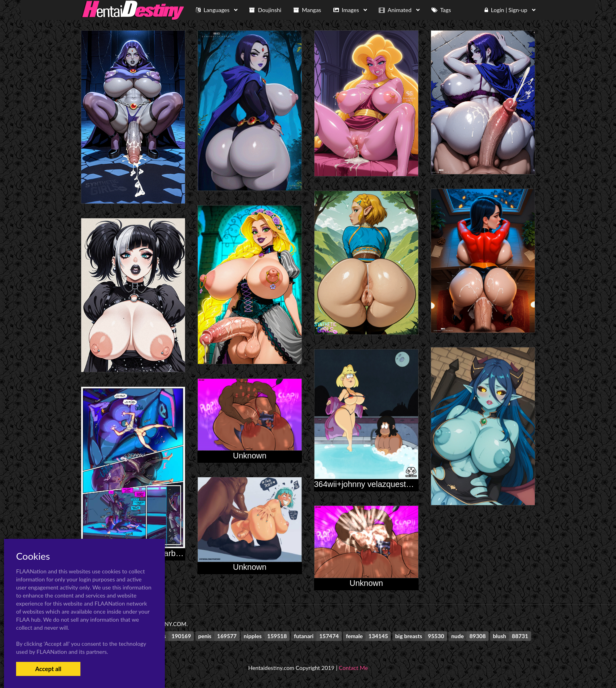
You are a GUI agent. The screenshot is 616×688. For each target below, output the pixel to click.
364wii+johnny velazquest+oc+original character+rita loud (416, 484)
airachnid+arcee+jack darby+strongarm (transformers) (177, 553)
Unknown (249, 456)
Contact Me (353, 668)
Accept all (48, 669)
